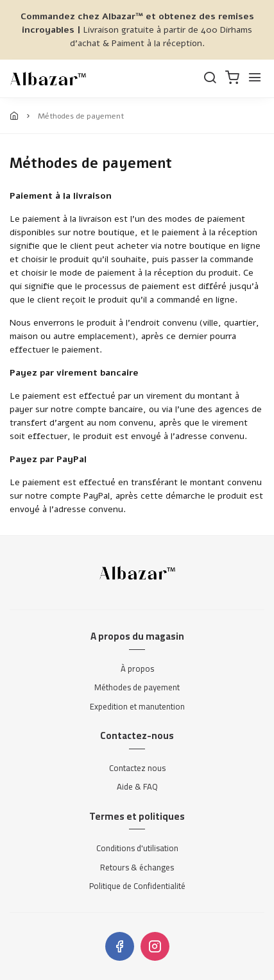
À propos (137, 669)
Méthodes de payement (137, 688)
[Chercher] (210, 79)
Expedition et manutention (137, 707)
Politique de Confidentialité (137, 886)
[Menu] (255, 79)
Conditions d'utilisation (137, 849)
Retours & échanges (137, 868)
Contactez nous (137, 768)
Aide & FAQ (137, 787)
